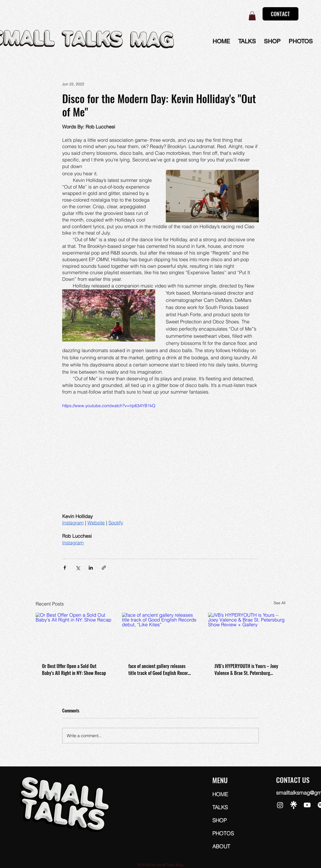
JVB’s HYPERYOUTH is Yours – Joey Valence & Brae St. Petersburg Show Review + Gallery (246, 669)
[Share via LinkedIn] (91, 568)
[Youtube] (307, 805)
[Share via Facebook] (65, 568)
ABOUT (221, 846)
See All (280, 603)
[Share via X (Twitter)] (78, 568)
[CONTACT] (280, 14)
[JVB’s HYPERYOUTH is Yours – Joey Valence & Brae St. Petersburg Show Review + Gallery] (247, 634)
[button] (252, 16)
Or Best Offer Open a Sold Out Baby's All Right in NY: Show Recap (74, 669)
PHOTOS (223, 833)
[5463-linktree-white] (294, 805)
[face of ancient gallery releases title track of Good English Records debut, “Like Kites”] (161, 635)
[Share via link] (104, 568)
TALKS (220, 807)
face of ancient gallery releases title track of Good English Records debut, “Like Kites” (160, 669)
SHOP (219, 820)
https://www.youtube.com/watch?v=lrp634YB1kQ (109, 406)
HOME (220, 794)
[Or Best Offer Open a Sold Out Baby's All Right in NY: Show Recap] (74, 634)
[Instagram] (280, 805)
